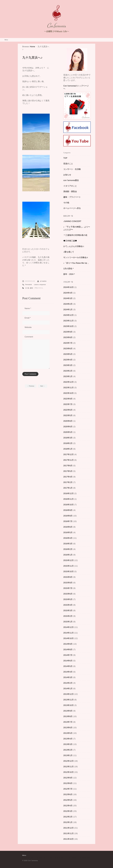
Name (28, 308)
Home (32, 47)
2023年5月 (68, 354)
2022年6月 (68, 410)
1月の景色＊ (69, 269)
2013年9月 (68, 711)
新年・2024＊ (69, 274)
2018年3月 (68, 438)
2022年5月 (68, 415)
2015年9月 (68, 577)
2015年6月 (68, 594)
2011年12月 (69, 828)
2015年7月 (68, 588)
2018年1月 (68, 449)
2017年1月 (68, 488)
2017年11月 (69, 460)
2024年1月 (68, 310)
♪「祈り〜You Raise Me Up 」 (76, 263)
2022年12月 (69, 382)
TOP (65, 158)
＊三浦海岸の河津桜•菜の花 (75, 235)
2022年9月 (68, 399)
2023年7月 (68, 343)
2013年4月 (68, 739)
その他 (27, 288)
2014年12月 (69, 627)
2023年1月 (68, 376)
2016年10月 (69, 505)
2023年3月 (68, 365)
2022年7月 (68, 404)
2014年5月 (68, 666)
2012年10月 (69, 772)
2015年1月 (68, 622)
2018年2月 (68, 443)
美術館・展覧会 (70, 191)
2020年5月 (68, 432)
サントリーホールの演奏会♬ (76, 257)
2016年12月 (69, 493)
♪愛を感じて (69, 252)
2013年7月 (68, 722)
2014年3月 (68, 677)
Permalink (29, 285)
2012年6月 (68, 794)
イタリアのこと (70, 186)
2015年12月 (69, 560)
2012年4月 (68, 806)
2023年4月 (68, 360)
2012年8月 (68, 783)
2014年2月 (68, 683)
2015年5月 (68, 599)
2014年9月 (68, 644)
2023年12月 (69, 315)
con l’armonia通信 (71, 180)
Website (28, 327)
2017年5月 (68, 471)
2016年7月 (68, 521)
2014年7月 (68, 655)
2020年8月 (68, 421)
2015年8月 (68, 583)
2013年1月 (68, 755)
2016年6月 (68, 527)
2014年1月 (68, 689)
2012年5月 (68, 800)
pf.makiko (43, 281)
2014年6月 (68, 661)
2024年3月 (68, 298)
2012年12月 (69, 761)
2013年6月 (68, 728)
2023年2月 (68, 371)
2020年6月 (68, 427)
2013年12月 (69, 694)
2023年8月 (68, 337)
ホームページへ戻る (72, 208)
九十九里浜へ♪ (32, 58)
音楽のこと (68, 164)
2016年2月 (68, 549)
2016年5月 (68, 533)
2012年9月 (68, 778)
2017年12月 (69, 454)
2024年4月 (68, 293)
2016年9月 (68, 510)
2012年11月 (69, 767)
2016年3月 (68, 544)
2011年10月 (69, 839)
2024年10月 (69, 287)
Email (28, 318)
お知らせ (67, 175)
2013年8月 (68, 716)
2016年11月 (69, 499)
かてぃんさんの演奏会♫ (74, 246)
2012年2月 (68, 817)
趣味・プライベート (36, 288)
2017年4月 (68, 477)
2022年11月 (69, 388)
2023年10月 (69, 326)
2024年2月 (68, 304)
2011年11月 (69, 833)
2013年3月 (68, 744)
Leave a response (40, 285)
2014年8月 (68, 650)
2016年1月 (68, 555)
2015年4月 (68, 605)
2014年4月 (68, 672)
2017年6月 (68, 466)
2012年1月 (68, 822)
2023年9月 (68, 332)
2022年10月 (69, 393)
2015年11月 (69, 566)
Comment (29, 337)
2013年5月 (68, 733)
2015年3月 (68, 611)
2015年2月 (68, 616)
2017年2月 (68, 482)
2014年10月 (69, 638)
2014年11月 (69, 633)
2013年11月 (69, 700)
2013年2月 (68, 750)
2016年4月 (68, 538)
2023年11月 (69, 321)
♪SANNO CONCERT (72, 221)
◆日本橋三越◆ (70, 241)
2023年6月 (68, 349)
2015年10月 (69, 572)
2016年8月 (68, 516)
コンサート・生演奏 (72, 169)
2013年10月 (69, 705)
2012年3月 (68, 811)
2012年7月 (68, 789)
